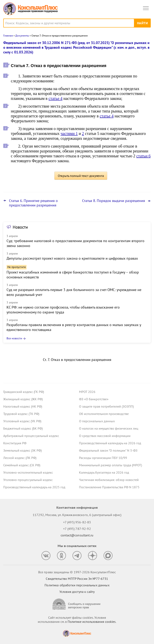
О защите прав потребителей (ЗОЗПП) (106, 406)
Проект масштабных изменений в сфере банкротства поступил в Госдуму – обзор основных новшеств (73, 275)
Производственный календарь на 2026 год (110, 443)
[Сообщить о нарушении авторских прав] (77, 604)
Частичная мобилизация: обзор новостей (109, 480)
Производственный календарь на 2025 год (34, 487)
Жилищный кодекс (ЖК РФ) (23, 399)
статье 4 (56, 98)
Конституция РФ (15, 443)
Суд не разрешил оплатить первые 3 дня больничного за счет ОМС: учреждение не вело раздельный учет (74, 292)
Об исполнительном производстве (104, 414)
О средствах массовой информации (105, 436)
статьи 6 (143, 156)
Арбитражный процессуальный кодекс (31, 436)
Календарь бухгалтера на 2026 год (104, 472)
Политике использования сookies (92, 622)
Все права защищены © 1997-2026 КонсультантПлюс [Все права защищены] (77, 572)
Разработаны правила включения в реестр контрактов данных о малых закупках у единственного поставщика (74, 327)
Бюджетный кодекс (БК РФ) (23, 428)
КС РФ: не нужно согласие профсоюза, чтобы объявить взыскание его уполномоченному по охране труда (63, 310)
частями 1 (69, 133)
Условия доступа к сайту (77, 592)
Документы (22, 36)
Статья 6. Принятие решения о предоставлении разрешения (33, 203)
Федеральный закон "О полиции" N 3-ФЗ (108, 450)
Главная (8, 36)
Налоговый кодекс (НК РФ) (23, 406)
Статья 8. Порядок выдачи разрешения (114, 201)
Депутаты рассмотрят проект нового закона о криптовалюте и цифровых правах (72, 258)
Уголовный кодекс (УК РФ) (22, 421)
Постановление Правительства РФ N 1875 (109, 487)
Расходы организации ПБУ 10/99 (103, 458)
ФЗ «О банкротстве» (94, 399)
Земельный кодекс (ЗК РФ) (22, 450)
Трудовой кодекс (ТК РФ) (21, 414)
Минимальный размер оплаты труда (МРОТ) (110, 465)
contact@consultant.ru (77, 535)
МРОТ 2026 (87, 392)
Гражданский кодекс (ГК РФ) (24, 392)
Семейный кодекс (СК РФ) (22, 465)
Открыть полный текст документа (81, 176)
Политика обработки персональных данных (77, 585)
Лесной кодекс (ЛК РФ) (20, 458)
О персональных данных (97, 421)
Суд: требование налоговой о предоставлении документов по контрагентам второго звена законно (75, 243)
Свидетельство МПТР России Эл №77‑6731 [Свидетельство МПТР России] (77, 579)
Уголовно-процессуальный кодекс (28, 480)
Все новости (14, 338)
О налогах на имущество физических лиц (109, 428)
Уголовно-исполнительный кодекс (28, 472)
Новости (20, 227)
